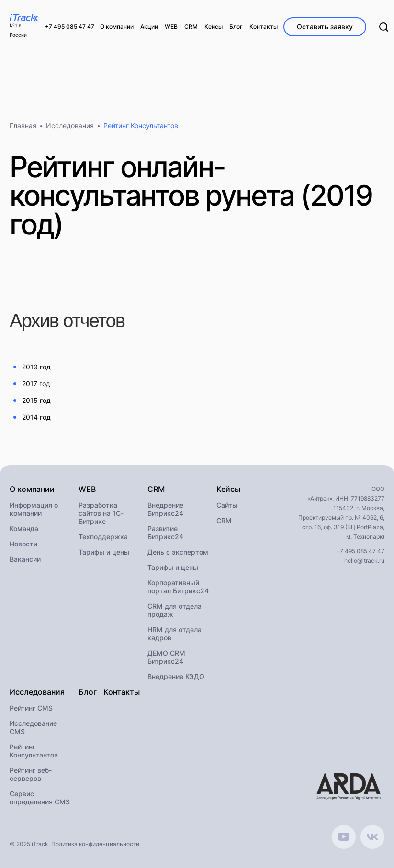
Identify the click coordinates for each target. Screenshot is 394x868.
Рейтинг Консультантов (34, 751)
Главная (23, 126)
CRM (224, 520)
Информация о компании (34, 509)
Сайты (227, 505)
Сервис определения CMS (40, 798)
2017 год (36, 384)
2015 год (36, 400)
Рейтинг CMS (31, 708)
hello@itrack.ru (364, 561)
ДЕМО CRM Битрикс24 (166, 657)
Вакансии (25, 559)
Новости (23, 544)
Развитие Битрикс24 (165, 533)
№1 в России (18, 30)
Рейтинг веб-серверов (31, 774)
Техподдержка (103, 537)
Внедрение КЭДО (176, 676)
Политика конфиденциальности (95, 844)
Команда (24, 529)
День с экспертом (178, 552)
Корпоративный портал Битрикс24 (178, 587)
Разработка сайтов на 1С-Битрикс (101, 513)
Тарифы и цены (104, 552)
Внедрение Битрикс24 (165, 509)
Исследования (70, 126)
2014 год (36, 417)
